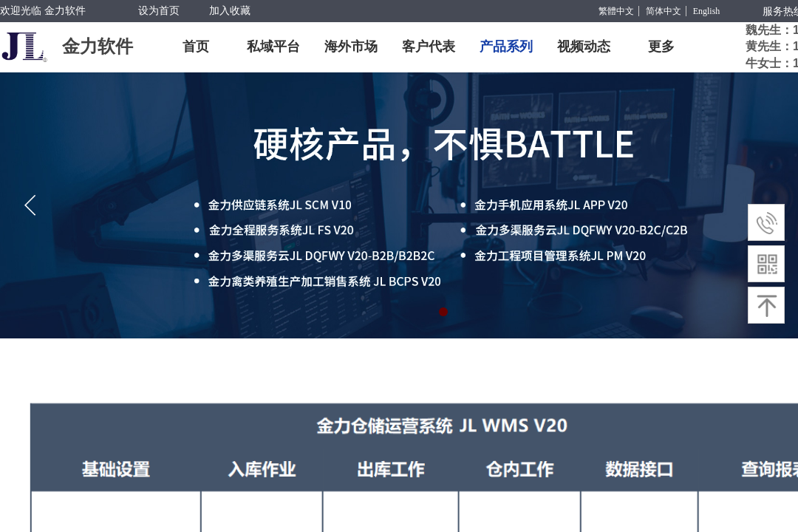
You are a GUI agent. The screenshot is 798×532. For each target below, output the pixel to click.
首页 (196, 47)
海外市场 (351, 47)
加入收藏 (230, 11)
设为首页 (159, 11)
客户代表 (429, 47)
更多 (661, 47)
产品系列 (506, 47)
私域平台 (273, 47)
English (707, 11)
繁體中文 (616, 11)
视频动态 (584, 47)
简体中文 (664, 11)
